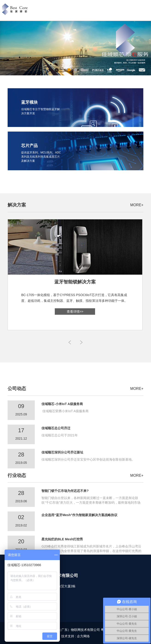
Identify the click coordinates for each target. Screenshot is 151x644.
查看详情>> (75, 312)
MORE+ (137, 205)
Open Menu (147, 10)
